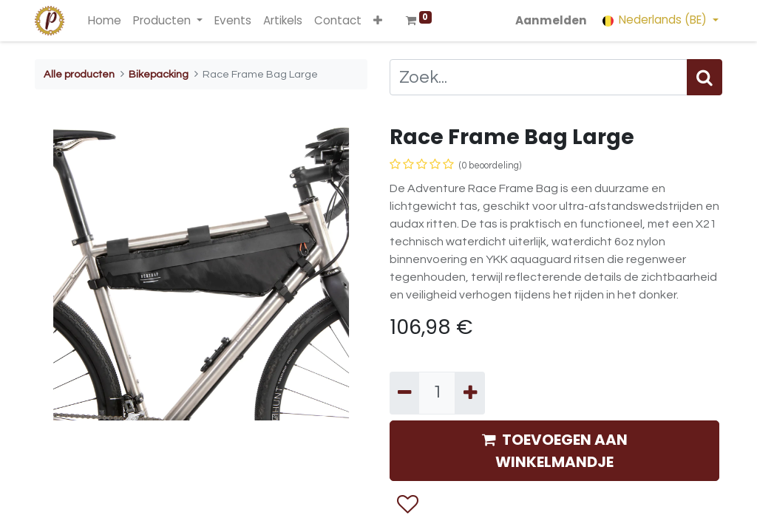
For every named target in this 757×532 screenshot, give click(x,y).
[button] (378, 21)
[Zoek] (705, 77)
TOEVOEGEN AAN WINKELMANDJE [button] (555, 451)
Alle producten (79, 74)
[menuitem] (105, 21)
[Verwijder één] (404, 393)
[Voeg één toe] (469, 393)
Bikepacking (159, 74)
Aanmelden (551, 20)
